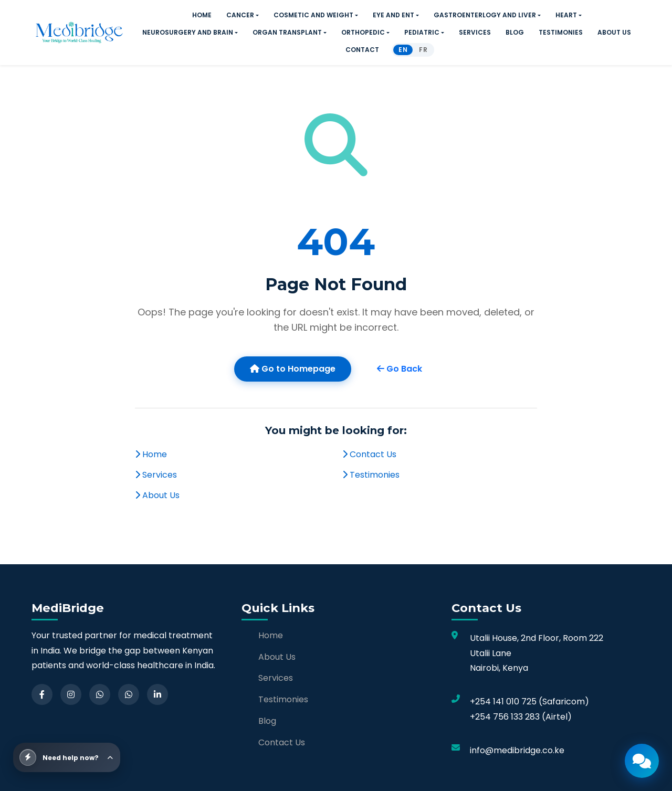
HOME (202, 15)
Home (151, 454)
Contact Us (369, 454)
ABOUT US (614, 32)
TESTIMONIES (561, 32)
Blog (267, 721)
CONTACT (362, 50)
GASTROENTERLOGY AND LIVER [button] (485, 15)
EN (403, 50)
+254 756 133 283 (505, 717)
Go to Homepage (293, 369)
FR (423, 50)
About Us (157, 495)
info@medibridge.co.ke (517, 750)
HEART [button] (566, 15)
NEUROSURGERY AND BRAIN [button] (188, 32)
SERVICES (475, 32)
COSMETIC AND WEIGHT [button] (313, 15)
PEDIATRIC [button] (422, 32)
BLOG (515, 32)
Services (156, 475)
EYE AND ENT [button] (393, 15)
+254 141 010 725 (503, 702)
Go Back (400, 369)
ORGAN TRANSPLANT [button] (287, 32)
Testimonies (371, 475)
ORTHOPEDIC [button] (363, 32)
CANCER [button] (240, 15)
